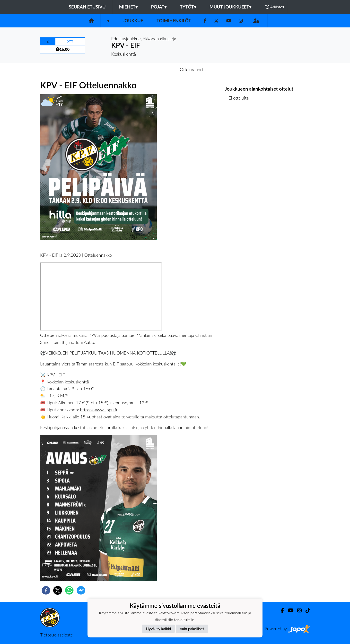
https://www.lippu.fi (99, 410)
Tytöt (188, 7)
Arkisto (275, 7)
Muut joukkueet (230, 7)
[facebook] (46, 590)
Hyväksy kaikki (158, 629)
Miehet (128, 7)
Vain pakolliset (192, 629)
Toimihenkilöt (174, 21)
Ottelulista (241, 123)
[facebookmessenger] (81, 590)
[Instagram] (241, 21)
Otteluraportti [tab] (193, 69)
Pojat (159, 7)
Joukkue (133, 21)
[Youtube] (229, 21)
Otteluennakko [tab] (158, 69)
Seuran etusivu (87, 7)
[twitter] (58, 590)
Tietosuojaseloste (56, 635)
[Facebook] (205, 21)
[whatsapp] (69, 590)
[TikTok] (306, 610)
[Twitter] (216, 21)
